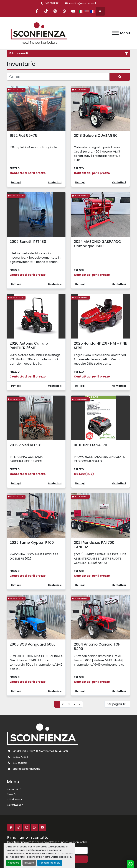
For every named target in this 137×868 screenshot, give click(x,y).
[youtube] (73, 11)
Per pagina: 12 (116, 704)
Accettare (14, 863)
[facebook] (37, 11)
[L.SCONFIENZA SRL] (43, 734)
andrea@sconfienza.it (26, 769)
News (10, 794)
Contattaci (14, 805)
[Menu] (115, 33)
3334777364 (21, 757)
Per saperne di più (50, 863)
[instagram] (55, 11)
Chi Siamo (13, 800)
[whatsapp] (64, 11)
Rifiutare (29, 863)
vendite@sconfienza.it (83, 3)
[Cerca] (58, 77)
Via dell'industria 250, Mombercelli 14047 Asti (40, 751)
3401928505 (52, 3)
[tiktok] (46, 11)
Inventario (13, 789)
